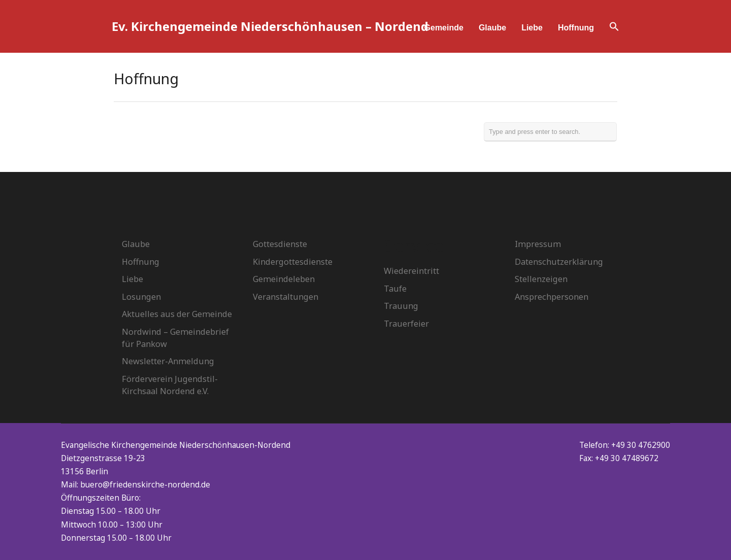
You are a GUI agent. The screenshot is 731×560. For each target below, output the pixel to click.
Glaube (492, 28)
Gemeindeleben (284, 279)
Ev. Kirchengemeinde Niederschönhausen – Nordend (270, 26)
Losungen (141, 297)
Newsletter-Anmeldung (168, 361)
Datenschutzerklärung (559, 262)
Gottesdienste (280, 244)
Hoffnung (576, 28)
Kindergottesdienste (293, 262)
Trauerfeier (406, 324)
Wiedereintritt (411, 271)
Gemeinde (444, 28)
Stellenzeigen (541, 279)
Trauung (401, 306)
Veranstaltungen (286, 297)
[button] (614, 28)
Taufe (395, 289)
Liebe (532, 28)
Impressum (538, 244)
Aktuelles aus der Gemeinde (177, 314)
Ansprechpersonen (552, 297)
